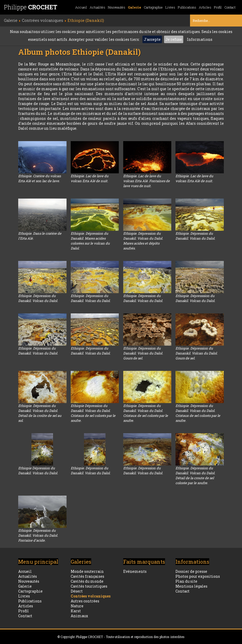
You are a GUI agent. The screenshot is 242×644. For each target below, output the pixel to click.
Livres (170, 7)
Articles (205, 7)
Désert (77, 591)
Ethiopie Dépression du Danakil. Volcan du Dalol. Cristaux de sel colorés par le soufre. (93, 413)
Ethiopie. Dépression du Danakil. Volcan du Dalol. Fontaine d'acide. (38, 535)
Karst (76, 611)
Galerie (135, 7)
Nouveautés (117, 7)
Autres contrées (85, 601)
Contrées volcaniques (91, 596)
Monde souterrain (87, 571)
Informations (200, 39)
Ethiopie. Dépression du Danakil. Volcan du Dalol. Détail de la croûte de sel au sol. (40, 413)
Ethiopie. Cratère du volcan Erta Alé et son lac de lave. (40, 178)
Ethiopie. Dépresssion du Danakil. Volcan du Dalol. (195, 298)
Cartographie (153, 7)
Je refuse (174, 39)
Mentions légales (191, 586)
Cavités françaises (87, 576)
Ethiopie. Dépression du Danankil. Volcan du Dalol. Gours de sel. (197, 353)
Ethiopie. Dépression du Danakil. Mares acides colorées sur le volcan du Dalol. (90, 241)
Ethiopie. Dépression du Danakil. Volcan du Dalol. (195, 236)
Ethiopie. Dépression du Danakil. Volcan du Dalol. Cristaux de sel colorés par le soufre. (146, 413)
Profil (218, 7)
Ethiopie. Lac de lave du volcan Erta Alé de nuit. (90, 178)
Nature (77, 606)
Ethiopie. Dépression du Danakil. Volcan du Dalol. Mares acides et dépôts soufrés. (143, 241)
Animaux (79, 616)
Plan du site (186, 581)
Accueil (81, 7)
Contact (230, 7)
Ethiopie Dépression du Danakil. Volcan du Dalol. (38, 471)
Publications (187, 7)
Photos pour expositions (198, 576)
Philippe (31, 7)
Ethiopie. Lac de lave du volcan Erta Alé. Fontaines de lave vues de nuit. (146, 181)
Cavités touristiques (89, 586)
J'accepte (152, 39)
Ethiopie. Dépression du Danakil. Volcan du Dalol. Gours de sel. (143, 353)
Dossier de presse (191, 571)
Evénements (135, 571)
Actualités (97, 7)
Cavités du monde (87, 581)
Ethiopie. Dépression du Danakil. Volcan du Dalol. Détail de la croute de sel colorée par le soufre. (195, 475)
